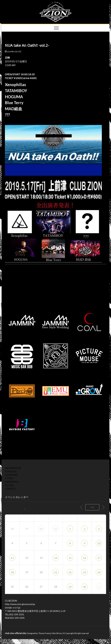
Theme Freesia (45, 633)
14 (56, 558)
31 (56, 529)
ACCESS (9, 485)
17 (99, 558)
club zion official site (15, 633)
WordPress (57, 633)
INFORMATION (13, 468)
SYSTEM (9, 478)
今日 (92, 507)
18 (12, 572)
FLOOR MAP (11, 475)
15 (70, 558)
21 (56, 572)
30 (41, 529)
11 (12, 558)
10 (99, 543)
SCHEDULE (11, 471)
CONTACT (10, 489)
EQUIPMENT (12, 482)
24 (99, 572)
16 (84, 558)
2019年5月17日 (13, 52)
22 (70, 572)
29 (70, 587)
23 (84, 572)
